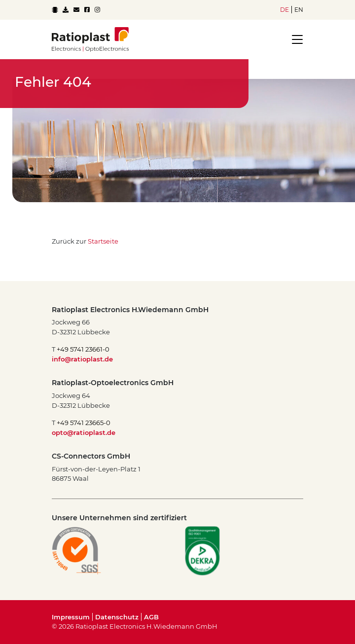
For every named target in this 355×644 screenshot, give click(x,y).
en (299, 10)
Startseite (103, 241)
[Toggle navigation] (294, 39)
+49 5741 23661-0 (83, 349)
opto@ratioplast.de (84, 432)
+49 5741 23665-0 (84, 423)
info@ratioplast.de (82, 359)
